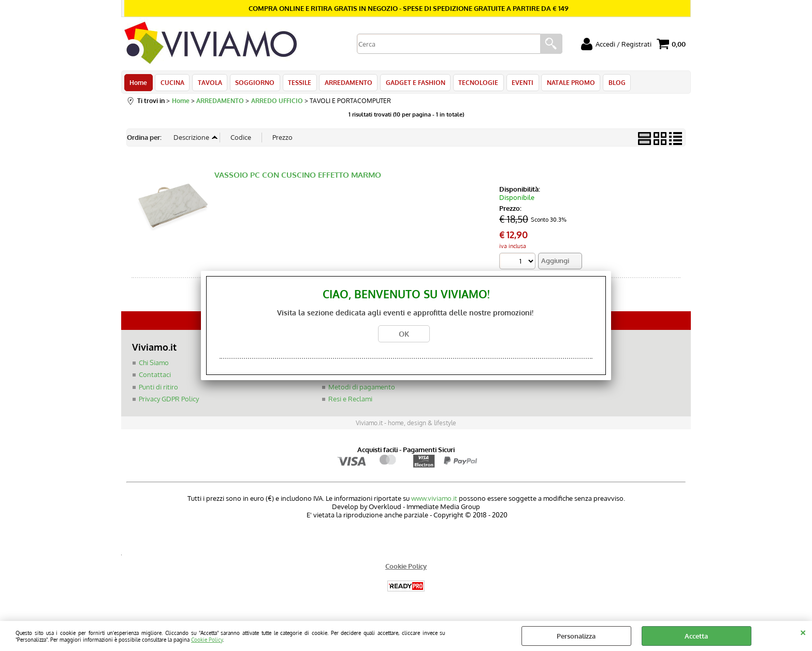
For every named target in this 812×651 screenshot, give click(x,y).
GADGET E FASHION (410, 84)
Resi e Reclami (350, 402)
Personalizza (576, 636)
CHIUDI (803, 631)
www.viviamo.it (434, 501)
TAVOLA (208, 84)
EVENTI (515, 84)
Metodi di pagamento (362, 390)
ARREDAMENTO (344, 84)
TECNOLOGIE (472, 84)
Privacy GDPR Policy (169, 402)
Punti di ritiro (158, 390)
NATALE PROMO (563, 84)
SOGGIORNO (252, 84)
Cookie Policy (207, 639)
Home (138, 84)
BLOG (608, 84)
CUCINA (171, 84)
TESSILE (296, 84)
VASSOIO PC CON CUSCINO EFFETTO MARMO (298, 178)
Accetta (696, 636)
